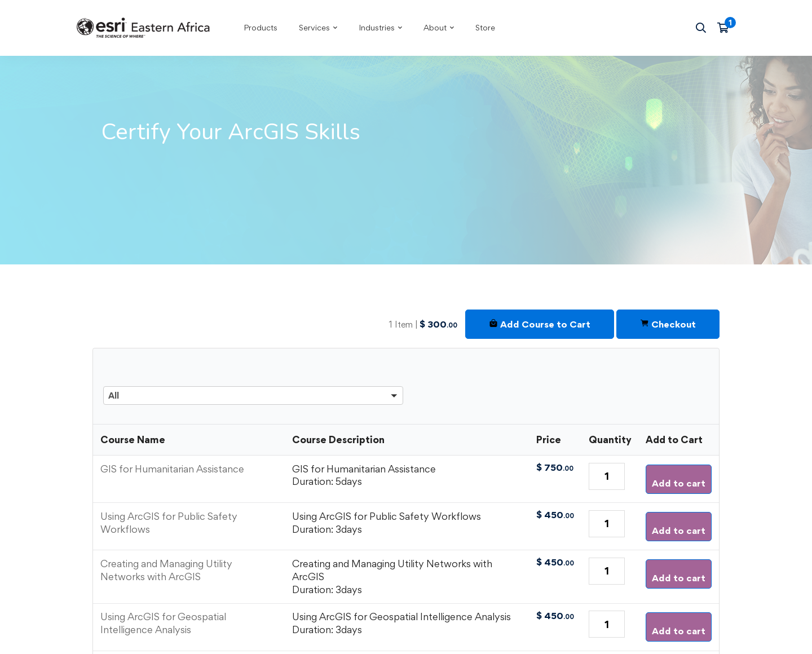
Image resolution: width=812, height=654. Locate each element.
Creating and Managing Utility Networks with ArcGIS (166, 570)
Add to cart (679, 483)
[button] (253, 381)
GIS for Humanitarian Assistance (172, 469)
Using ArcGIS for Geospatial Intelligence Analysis (163, 623)
